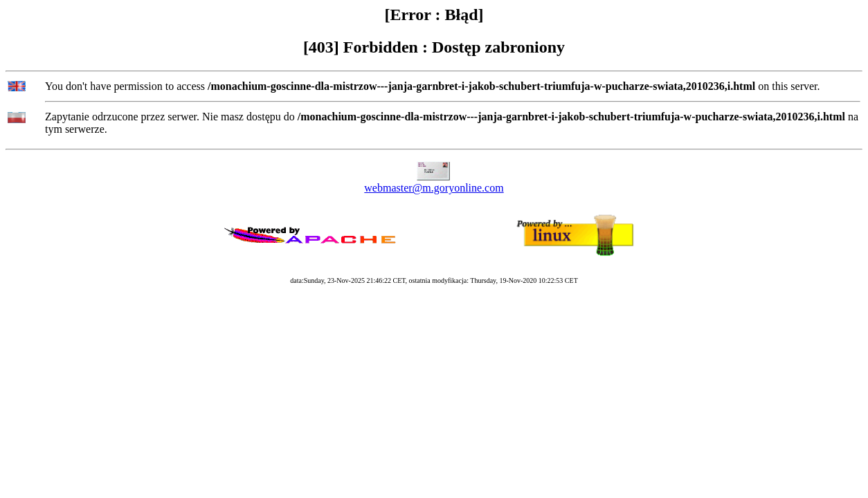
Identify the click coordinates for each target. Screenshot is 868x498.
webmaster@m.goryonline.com (434, 188)
